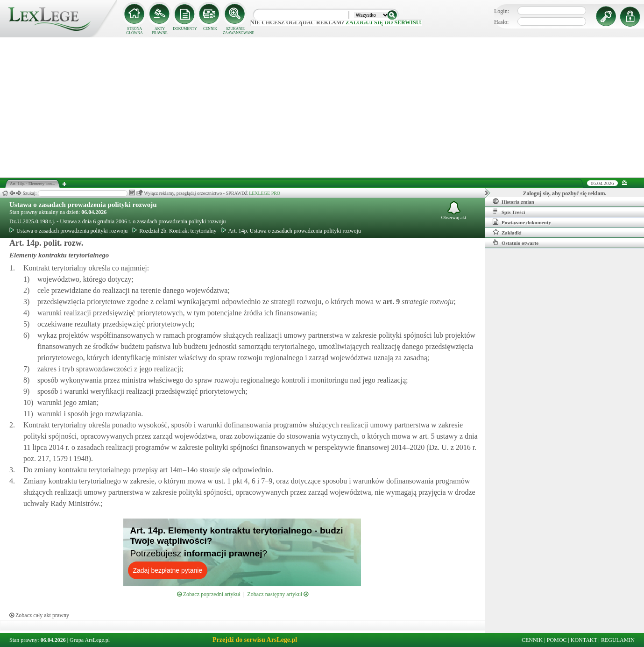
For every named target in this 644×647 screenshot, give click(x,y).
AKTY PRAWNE (159, 31)
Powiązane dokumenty (522, 222)
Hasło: (501, 22)
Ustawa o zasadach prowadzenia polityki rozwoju (83, 205)
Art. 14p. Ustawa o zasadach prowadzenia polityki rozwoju (291, 231)
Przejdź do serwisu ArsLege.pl (255, 640)
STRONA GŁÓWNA (134, 31)
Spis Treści (509, 212)
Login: (502, 11)
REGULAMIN (618, 640)
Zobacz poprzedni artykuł (209, 594)
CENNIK (210, 29)
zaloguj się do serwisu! (384, 22)
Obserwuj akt (454, 210)
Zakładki (507, 232)
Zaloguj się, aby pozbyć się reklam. (565, 193)
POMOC (557, 640)
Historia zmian (513, 201)
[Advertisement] (322, 107)
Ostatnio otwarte (516, 242)
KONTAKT (584, 640)
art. (390, 302)
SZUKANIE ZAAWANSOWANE (235, 31)
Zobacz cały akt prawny (39, 615)
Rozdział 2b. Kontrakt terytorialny (174, 231)
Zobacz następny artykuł (278, 594)
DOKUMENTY (185, 29)
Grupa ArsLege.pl (90, 640)
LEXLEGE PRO (265, 193)
